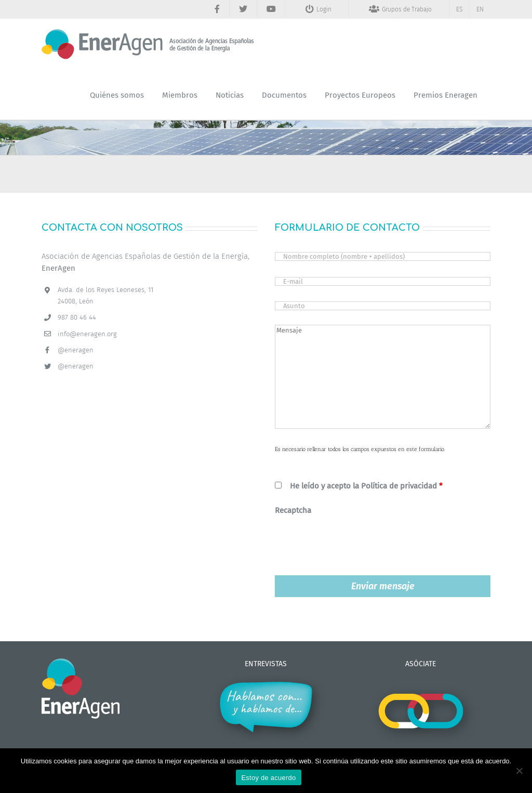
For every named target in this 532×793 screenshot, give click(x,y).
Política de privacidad (399, 486)
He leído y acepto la (366, 486)
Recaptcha (293, 510)
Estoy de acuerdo (268, 778)
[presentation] (354, 542)
